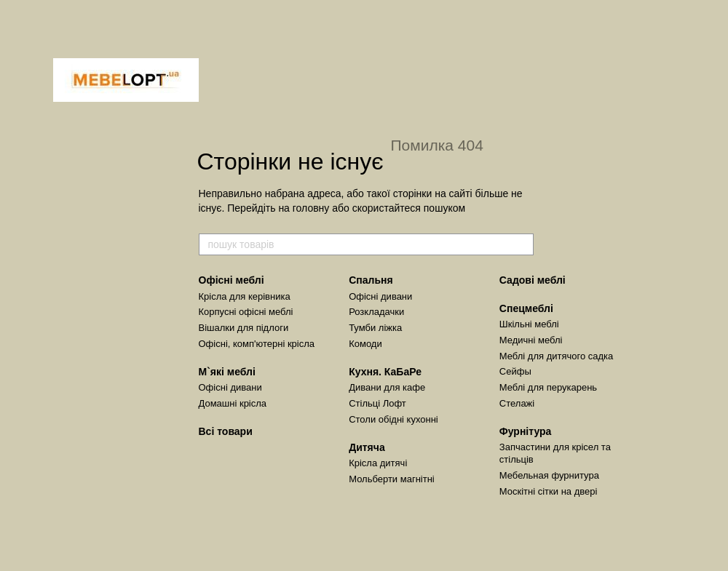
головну (311, 208)
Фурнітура (526, 431)
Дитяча (367, 447)
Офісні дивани (230, 387)
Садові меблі (533, 280)
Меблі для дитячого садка (557, 356)
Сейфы (515, 371)
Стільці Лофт (377, 403)
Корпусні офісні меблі (246, 312)
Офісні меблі (232, 280)
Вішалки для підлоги (244, 328)
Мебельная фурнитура (549, 475)
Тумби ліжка (375, 328)
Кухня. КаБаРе (385, 372)
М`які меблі (227, 372)
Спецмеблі (526, 308)
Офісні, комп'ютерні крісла (257, 344)
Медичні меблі (531, 340)
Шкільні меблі (529, 324)
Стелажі (517, 403)
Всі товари (226, 431)
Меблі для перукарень (548, 387)
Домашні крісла (233, 403)
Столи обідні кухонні (393, 419)
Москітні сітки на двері (549, 491)
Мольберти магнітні (392, 479)
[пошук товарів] (522, 244)
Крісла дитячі (378, 463)
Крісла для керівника (245, 296)
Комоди (365, 344)
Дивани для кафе (387, 387)
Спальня (371, 280)
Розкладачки (376, 312)
